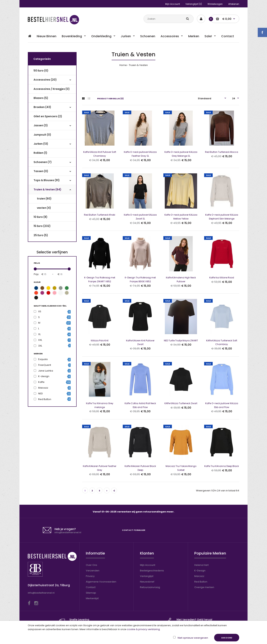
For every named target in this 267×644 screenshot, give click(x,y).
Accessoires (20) (45, 80)
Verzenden (93, 571)
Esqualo (43, 359)
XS (40, 311)
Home (123, 65)
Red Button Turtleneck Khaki (100, 215)
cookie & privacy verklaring (143, 629)
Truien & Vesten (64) (48, 189)
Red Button (45, 399)
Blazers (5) (41, 98)
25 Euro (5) (41, 235)
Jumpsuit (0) (43, 135)
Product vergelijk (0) (110, 99)
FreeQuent (45, 365)
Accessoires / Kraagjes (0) (52, 89)
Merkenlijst (92, 598)
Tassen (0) (41, 171)
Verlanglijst (147, 576)
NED (41, 393)
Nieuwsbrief (147, 582)
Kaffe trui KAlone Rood (222, 278)
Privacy (90, 576)
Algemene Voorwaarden (101, 582)
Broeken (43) (43, 107)
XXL (40, 340)
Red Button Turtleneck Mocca (222, 152)
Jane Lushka (46, 371)
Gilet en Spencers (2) (48, 116)
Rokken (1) (41, 153)
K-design (44, 376)
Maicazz (43, 388)
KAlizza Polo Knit (100, 341)
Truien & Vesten (138, 65)
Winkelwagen (215, 4)
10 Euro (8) (41, 217)
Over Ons (92, 565)
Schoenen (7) (43, 162)
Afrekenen (234, 4)
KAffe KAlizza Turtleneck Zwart (181, 403)
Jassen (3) (41, 125)
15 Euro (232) (42, 226)
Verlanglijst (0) (194, 4)
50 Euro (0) (41, 71)
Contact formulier (134, 531)
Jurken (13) (41, 144)
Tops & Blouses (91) (47, 180)
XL (39, 334)
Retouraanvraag (150, 587)
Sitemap (91, 593)
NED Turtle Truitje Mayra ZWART (181, 341)
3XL (40, 346)
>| (114, 491)
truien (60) (45, 199)
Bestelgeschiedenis (152, 571)
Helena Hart (201, 565)
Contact (91, 587)
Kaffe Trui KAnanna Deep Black (222, 466)
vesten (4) (44, 208)
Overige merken (204, 587)
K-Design (200, 571)
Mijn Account (173, 4)
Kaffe (41, 382)
